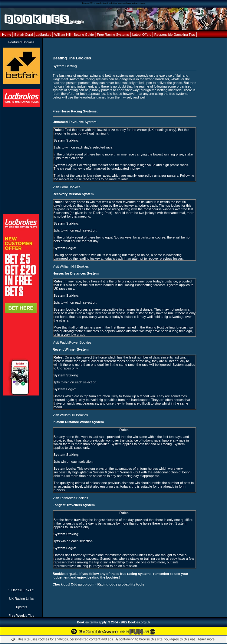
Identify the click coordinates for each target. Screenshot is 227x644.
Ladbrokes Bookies (74, 498)
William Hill (63, 35)
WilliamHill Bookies (74, 415)
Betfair (19, 35)
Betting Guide (84, 35)
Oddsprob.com (83, 584)
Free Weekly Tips (21, 616)
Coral (29, 35)
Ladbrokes (43, 35)
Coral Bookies (70, 187)
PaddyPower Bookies (76, 342)
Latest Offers (142, 35)
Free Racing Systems (113, 35)
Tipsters (21, 607)
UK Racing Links (21, 599)
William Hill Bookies (74, 266)
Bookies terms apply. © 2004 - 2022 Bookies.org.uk (113, 622)
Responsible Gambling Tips (175, 35)
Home (7, 35)
